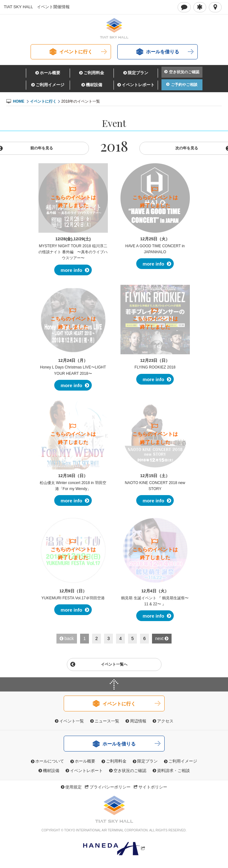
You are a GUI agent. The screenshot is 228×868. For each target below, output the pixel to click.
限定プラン (138, 73)
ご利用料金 (94, 73)
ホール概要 (50, 73)
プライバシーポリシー (110, 787)
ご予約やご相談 (184, 85)
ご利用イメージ (50, 85)
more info (71, 270)
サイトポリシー (153, 787)
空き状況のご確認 (184, 72)
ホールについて (50, 761)
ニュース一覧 (107, 721)
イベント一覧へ (114, 664)
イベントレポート (138, 85)
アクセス (165, 721)
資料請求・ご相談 (173, 771)
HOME (19, 101)
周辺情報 (138, 721)
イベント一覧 (72, 721)
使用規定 (73, 787)
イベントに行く (76, 52)
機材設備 (94, 85)
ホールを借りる (163, 52)
